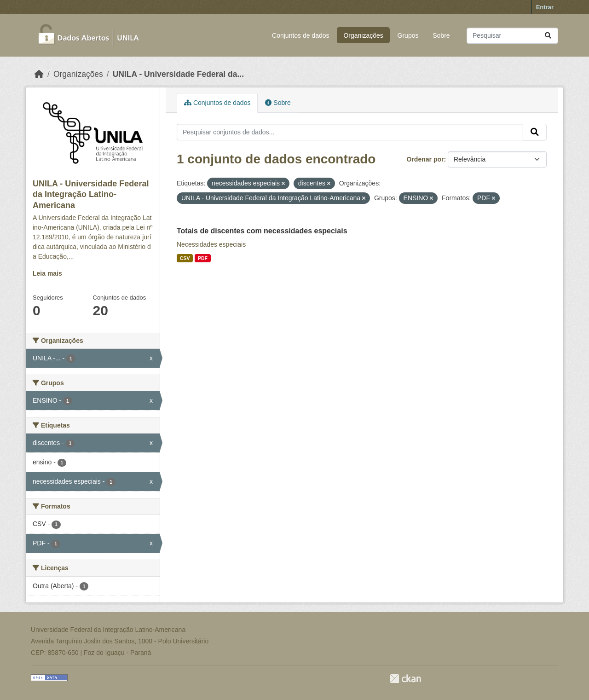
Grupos (408, 35)
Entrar (545, 7)
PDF (203, 258)
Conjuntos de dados (301, 35)
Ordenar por (425, 159)
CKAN (405, 679)
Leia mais (47, 273)
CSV (185, 258)
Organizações (363, 35)
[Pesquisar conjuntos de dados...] (512, 36)
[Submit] (548, 36)
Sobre (441, 35)
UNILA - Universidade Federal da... (178, 74)
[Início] (39, 74)
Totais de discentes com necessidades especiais (262, 231)
